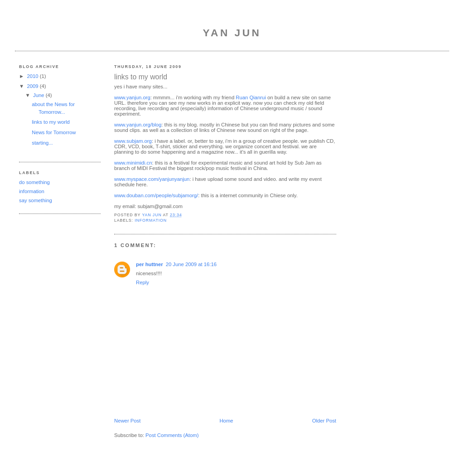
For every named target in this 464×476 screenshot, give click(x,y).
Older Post (324, 421)
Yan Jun (232, 33)
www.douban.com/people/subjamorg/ (156, 195)
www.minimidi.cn (133, 163)
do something (34, 182)
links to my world (51, 122)
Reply (143, 282)
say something (36, 200)
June (39, 95)
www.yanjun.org (132, 97)
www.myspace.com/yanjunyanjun (152, 179)
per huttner (150, 264)
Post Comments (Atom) (172, 435)
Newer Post (127, 421)
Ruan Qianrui (251, 97)
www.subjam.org (133, 141)
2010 (33, 76)
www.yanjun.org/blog (138, 125)
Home (226, 421)
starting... (42, 143)
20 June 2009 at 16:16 (191, 264)
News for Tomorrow (54, 132)
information (32, 191)
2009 (33, 86)
